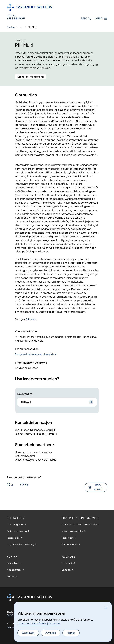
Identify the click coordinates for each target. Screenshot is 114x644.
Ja (12, 485)
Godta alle (28, 633)
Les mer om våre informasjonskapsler (39, 623)
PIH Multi (31, 319)
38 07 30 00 (14, 615)
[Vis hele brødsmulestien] (21, 27)
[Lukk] (106, 608)
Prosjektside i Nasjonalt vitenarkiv (35, 354)
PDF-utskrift (98, 487)
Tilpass (71, 633)
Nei (27, 485)
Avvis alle (51, 633)
